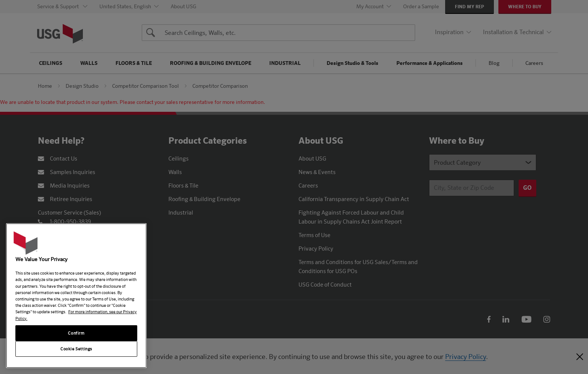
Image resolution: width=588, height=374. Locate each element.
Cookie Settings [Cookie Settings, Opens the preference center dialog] (76, 349)
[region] (76, 296)
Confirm (76, 333)
